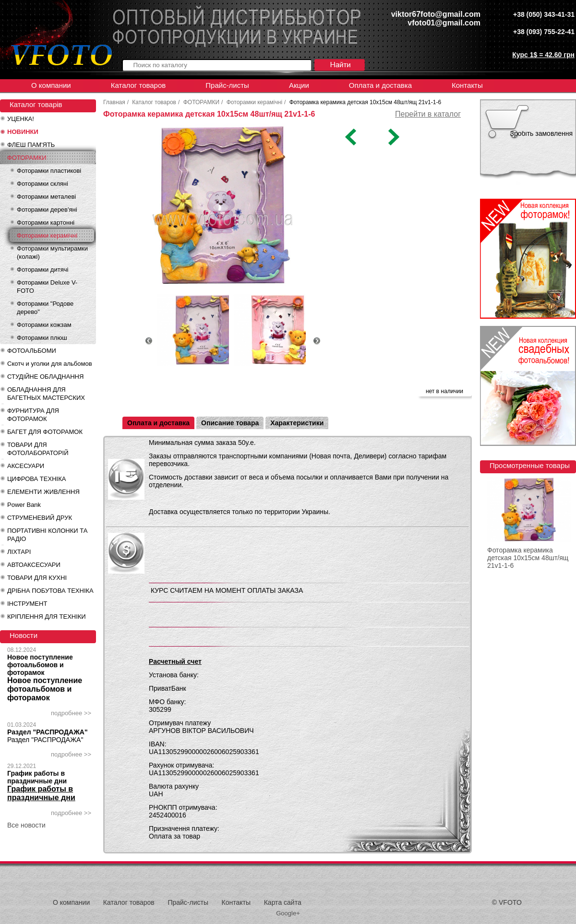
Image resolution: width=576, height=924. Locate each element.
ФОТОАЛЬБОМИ (32, 351)
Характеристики (297, 423)
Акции (299, 85)
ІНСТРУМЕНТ (27, 604)
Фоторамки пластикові (49, 171)
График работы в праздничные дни (37, 777)
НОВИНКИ (23, 132)
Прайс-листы (227, 85)
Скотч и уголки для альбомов (50, 364)
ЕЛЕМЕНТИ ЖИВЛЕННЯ (43, 492)
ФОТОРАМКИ (27, 158)
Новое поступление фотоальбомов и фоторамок (40, 665)
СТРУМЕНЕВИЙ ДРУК (40, 518)
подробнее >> (71, 713)
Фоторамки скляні (42, 184)
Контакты (467, 85)
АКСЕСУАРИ (26, 466)
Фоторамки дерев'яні (47, 210)
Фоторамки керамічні (47, 235)
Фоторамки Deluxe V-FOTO (47, 287)
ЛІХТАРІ (19, 552)
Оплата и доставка (380, 85)
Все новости (26, 825)
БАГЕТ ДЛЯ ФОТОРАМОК (45, 432)
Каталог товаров (138, 85)
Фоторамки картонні (46, 222)
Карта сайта (283, 902)
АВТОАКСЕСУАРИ (34, 565)
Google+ (288, 913)
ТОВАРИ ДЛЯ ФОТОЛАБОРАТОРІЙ (38, 449)
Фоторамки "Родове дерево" (45, 308)
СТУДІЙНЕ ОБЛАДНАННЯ (45, 377)
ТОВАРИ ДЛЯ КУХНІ (37, 578)
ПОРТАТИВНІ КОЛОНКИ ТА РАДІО (47, 535)
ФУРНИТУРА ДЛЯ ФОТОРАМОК (33, 415)
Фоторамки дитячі (42, 270)
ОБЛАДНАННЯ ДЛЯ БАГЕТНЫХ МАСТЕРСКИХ (46, 394)
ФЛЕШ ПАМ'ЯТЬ (31, 145)
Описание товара (230, 423)
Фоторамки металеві (46, 197)
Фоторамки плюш (42, 338)
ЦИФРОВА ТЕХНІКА (36, 479)
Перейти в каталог (428, 114)
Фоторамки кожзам (44, 325)
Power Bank (24, 505)
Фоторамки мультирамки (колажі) (52, 252)
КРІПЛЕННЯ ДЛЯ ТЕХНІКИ (47, 617)
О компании (51, 85)
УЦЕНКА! (21, 119)
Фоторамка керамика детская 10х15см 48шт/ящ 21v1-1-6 (528, 558)
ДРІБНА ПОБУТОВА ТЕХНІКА (50, 591)
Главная (114, 102)
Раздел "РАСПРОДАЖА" (48, 732)
